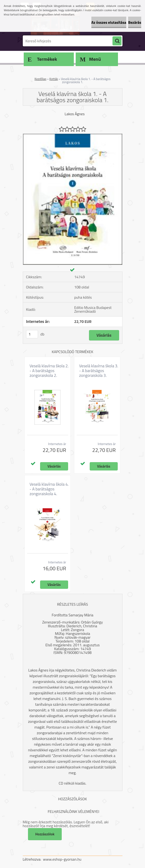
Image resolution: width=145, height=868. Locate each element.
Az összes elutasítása (109, 22)
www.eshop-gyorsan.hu (62, 859)
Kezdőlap (40, 79)
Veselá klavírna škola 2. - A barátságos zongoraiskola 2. (49, 371)
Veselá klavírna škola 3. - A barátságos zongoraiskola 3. (99, 371)
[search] (117, 41)
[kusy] (32, 334)
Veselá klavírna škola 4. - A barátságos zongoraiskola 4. (49, 489)
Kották (54, 79)
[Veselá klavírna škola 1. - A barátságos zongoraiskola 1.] (73, 136)
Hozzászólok (45, 834)
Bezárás (135, 22)
